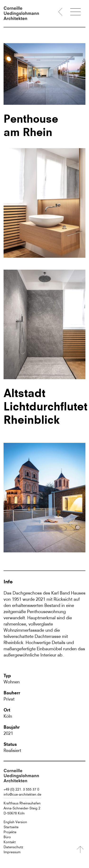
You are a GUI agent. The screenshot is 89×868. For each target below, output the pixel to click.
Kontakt (10, 842)
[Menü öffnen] (75, 13)
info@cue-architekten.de (22, 794)
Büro (7, 837)
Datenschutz (13, 847)
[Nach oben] (80, 850)
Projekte (10, 832)
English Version (15, 822)
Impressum (12, 852)
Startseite (11, 827)
